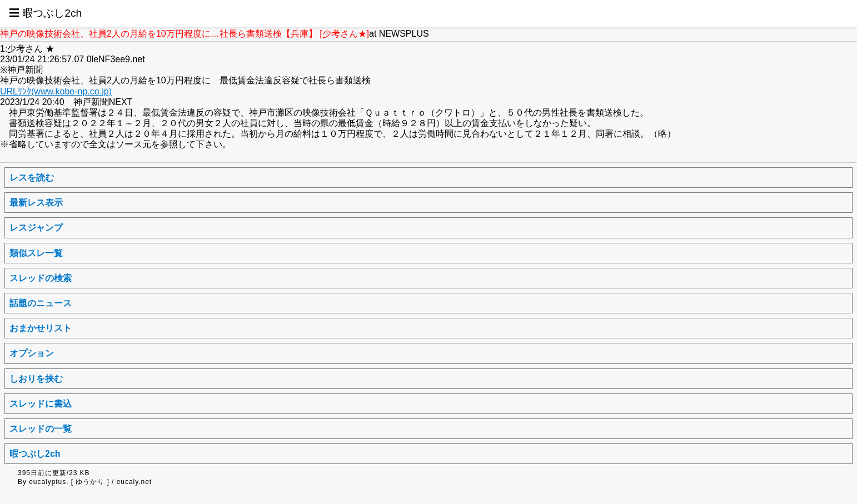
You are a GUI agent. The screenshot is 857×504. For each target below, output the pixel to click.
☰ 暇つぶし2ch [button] (45, 13)
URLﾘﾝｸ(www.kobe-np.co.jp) (56, 91)
